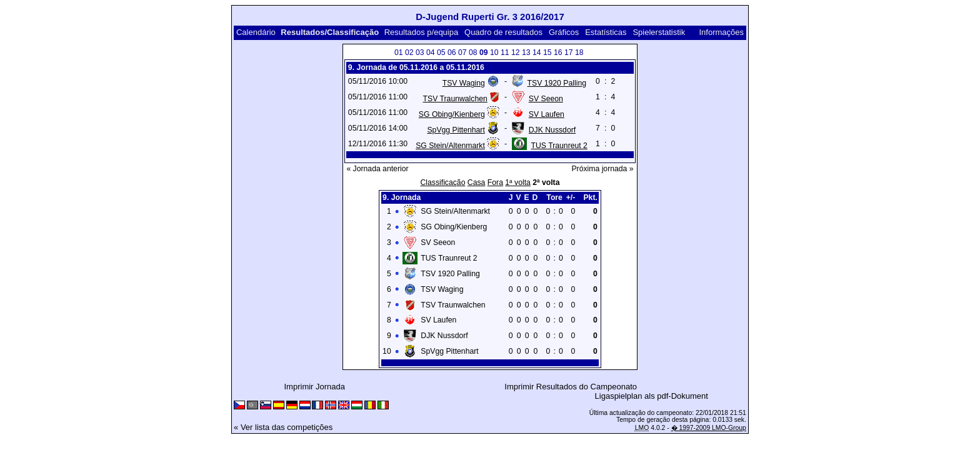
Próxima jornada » (602, 169)
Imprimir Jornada (315, 387)
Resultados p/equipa (422, 32)
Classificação (442, 182)
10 (494, 52)
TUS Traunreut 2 (559, 146)
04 (431, 52)
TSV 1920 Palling (557, 83)
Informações (721, 32)
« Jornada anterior (377, 169)
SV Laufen (547, 114)
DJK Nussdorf (552, 130)
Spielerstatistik (659, 32)
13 (526, 52)
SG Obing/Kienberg (452, 114)
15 (547, 52)
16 (558, 52)
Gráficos (564, 32)
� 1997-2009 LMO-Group (709, 428)
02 (409, 52)
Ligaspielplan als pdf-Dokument (652, 396)
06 (452, 52)
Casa (477, 182)
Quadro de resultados (503, 32)
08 (473, 52)
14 (537, 52)
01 (399, 52)
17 (569, 52)
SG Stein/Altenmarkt (450, 146)
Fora (495, 182)
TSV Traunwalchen (455, 99)
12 (516, 52)
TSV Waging (464, 83)
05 (441, 52)
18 (579, 52)
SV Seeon (546, 99)
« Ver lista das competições (283, 427)
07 (462, 52)
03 (420, 52)
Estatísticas (606, 32)
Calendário (256, 32)
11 (505, 52)
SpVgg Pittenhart (456, 130)
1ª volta (518, 182)
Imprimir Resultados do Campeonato (571, 387)
